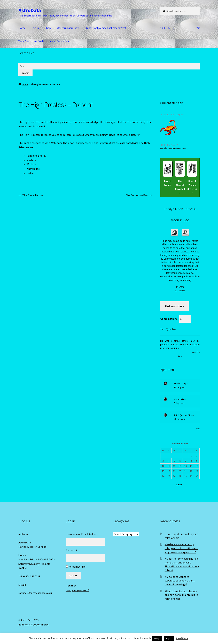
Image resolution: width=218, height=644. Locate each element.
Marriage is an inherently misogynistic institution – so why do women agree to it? (181, 548)
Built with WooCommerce (33, 624)
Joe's (180, 356)
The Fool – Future (32, 195)
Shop (48, 28)
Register (71, 586)
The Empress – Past (137, 195)
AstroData (30, 10)
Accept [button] (157, 638)
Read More (182, 638)
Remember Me (77, 567)
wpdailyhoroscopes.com (177, 148)
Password (71, 550)
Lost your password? (78, 590)
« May (179, 484)
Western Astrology (68, 28)
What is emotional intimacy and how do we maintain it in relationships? (181, 595)
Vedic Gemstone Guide (31, 41)
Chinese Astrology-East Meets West (106, 28)
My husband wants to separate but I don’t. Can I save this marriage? (180, 581)
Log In (35, 28)
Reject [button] (169, 638)
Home (22, 28)
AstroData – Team (61, 41)
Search (25, 73)
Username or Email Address (82, 534)
